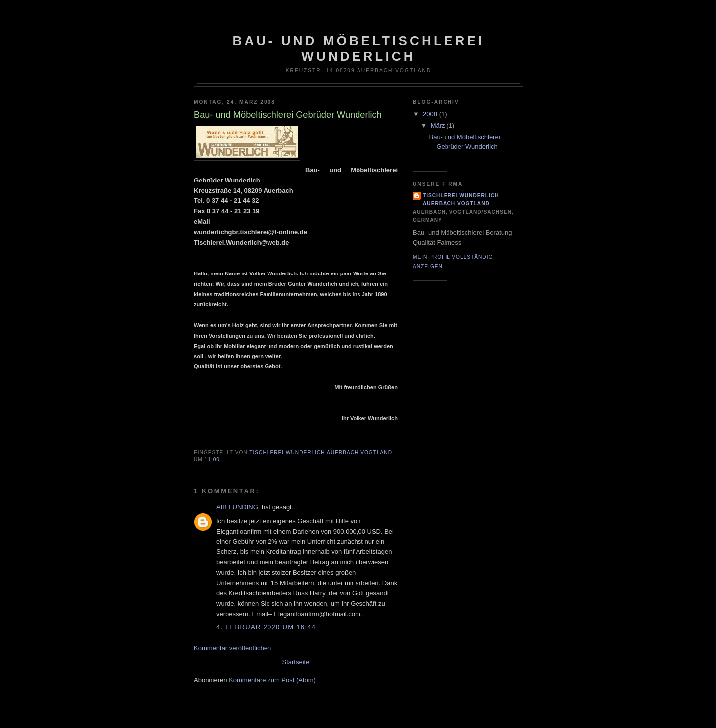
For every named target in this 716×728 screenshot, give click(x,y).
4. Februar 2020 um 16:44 (266, 627)
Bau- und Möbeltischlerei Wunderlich (358, 48)
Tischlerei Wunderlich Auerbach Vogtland (461, 200)
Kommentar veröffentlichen (232, 648)
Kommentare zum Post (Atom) (272, 680)
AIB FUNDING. (238, 507)
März (439, 126)
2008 (431, 114)
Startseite (296, 662)
